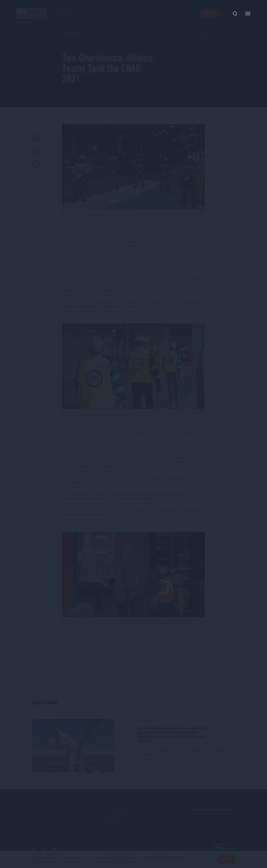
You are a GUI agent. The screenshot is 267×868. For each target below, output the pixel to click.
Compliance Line (119, 808)
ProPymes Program (121, 812)
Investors (114, 817)
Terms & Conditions (118, 849)
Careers (113, 821)
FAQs (158, 849)
